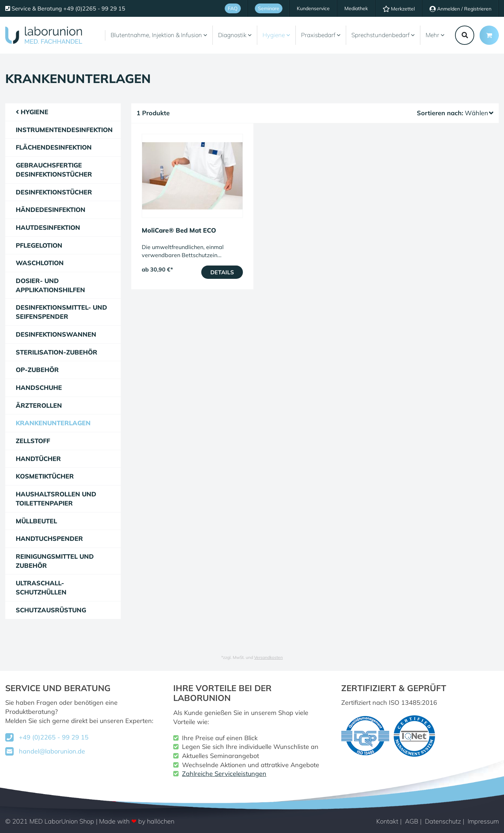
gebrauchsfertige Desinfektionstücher (54, 170)
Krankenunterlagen (53, 423)
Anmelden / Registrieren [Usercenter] (460, 9)
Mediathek (356, 8)
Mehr (435, 35)
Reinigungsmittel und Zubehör (55, 561)
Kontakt (387, 821)
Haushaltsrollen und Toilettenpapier (56, 499)
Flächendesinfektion (54, 147)
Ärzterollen (39, 405)
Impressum (483, 821)
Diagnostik (235, 35)
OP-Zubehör (37, 370)
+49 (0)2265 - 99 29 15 (54, 737)
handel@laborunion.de (52, 751)
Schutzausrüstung (51, 610)
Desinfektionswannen (56, 334)
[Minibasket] (489, 35)
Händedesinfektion (51, 210)
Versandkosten (268, 657)
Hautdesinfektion (48, 228)
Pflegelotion (39, 245)
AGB (412, 821)
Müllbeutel (36, 521)
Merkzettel (399, 9)
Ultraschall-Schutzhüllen (41, 588)
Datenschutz (443, 821)
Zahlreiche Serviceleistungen (224, 774)
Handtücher (38, 459)
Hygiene (276, 35)
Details (222, 272)
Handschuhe (39, 388)
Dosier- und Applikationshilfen (50, 285)
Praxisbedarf (321, 35)
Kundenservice (313, 8)
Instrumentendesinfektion (64, 130)
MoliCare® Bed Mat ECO (179, 230)
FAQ (233, 8)
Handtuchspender (49, 539)
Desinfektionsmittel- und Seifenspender (61, 312)
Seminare (269, 8)
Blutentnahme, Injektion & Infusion (159, 35)
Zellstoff (33, 441)
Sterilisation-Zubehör (57, 352)
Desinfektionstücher (54, 192)
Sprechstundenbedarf (383, 35)
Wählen (479, 113)
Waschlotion (40, 263)
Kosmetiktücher (45, 476)
